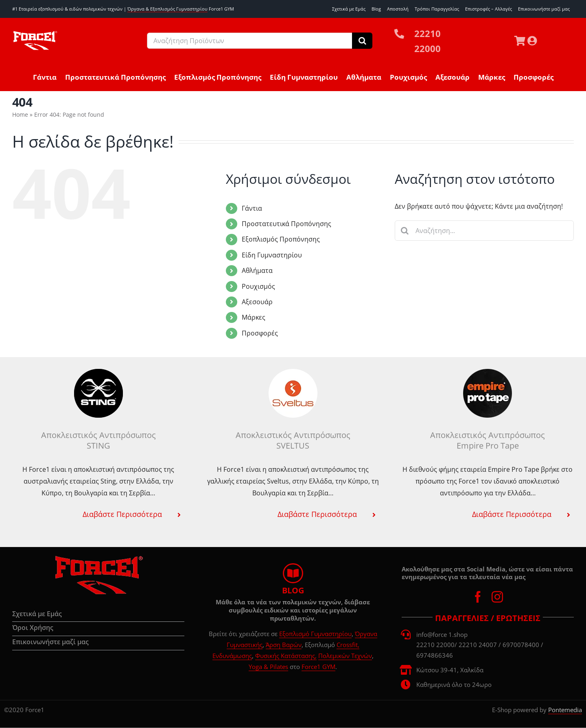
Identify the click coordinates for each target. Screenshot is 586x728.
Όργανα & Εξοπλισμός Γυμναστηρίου (167, 9)
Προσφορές (260, 333)
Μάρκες (254, 317)
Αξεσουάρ (257, 302)
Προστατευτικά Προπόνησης (286, 224)
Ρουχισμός (258, 286)
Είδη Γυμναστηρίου (272, 255)
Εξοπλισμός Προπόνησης (281, 239)
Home (20, 114)
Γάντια (252, 208)
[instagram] (497, 597)
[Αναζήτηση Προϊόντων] (249, 41)
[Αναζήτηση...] (484, 231)
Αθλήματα (257, 270)
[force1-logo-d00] (98, 558)
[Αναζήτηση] (362, 41)
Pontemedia (565, 710)
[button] (98, 514)
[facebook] (478, 597)
